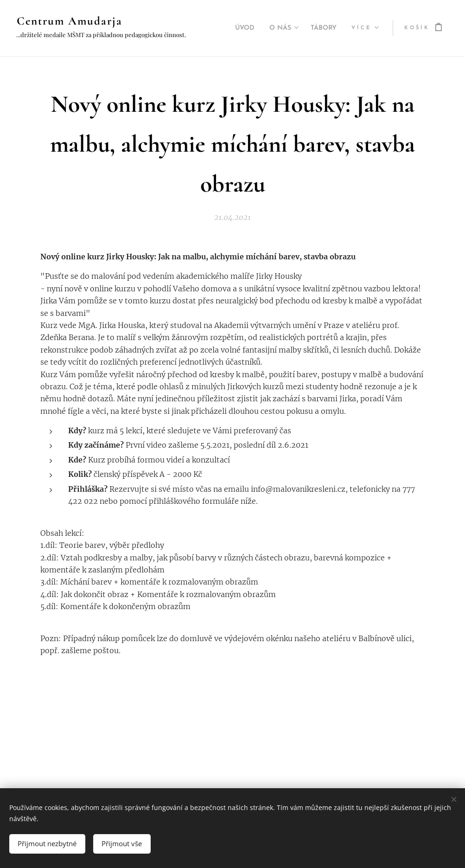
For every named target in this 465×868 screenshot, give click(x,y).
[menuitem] (237, 28)
